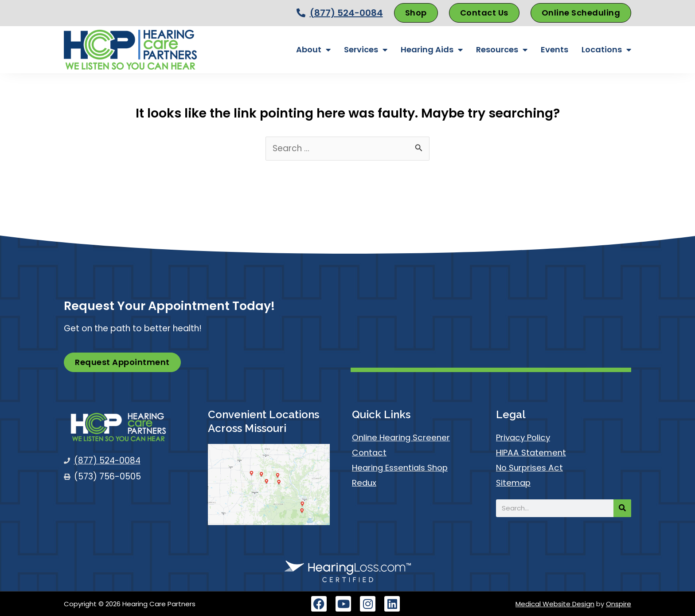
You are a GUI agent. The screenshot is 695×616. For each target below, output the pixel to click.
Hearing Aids (432, 50)
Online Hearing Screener (401, 437)
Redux (364, 483)
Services (366, 50)
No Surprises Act (530, 468)
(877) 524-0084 (346, 13)
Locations (606, 50)
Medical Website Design (555, 604)
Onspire (619, 604)
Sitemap (514, 483)
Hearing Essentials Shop (401, 468)
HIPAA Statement (531, 453)
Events (554, 49)
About (313, 50)
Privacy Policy (524, 437)
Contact (370, 453)
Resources (502, 50)
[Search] (622, 508)
